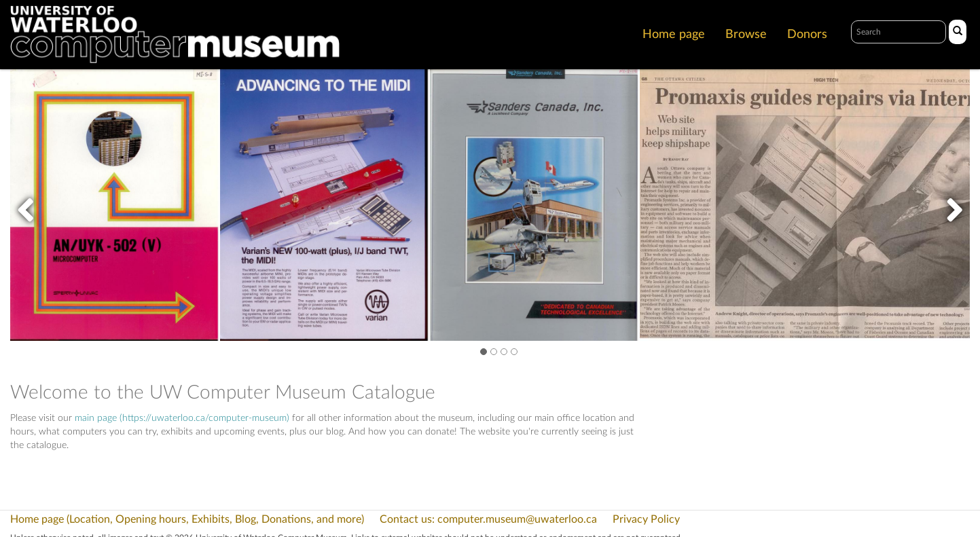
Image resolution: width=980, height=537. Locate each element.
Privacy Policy (646, 519)
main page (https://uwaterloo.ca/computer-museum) (182, 418)
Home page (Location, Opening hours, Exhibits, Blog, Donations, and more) (187, 519)
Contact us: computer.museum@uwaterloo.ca (488, 519)
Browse (746, 35)
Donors (807, 35)
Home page (674, 35)
